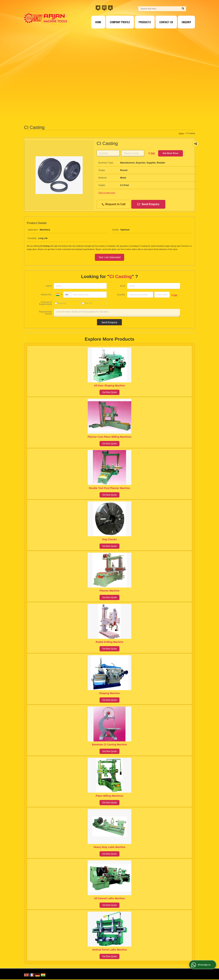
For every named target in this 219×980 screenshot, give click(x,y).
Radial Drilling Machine (109, 642)
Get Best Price (171, 153)
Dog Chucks (109, 539)
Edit (152, 153)
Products (145, 22)
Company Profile (120, 22)
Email (123, 286)
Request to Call (114, 204)
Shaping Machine (109, 693)
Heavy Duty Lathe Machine (109, 847)
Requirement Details (45, 313)
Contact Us (166, 22)
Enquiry (186, 22)
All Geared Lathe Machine (109, 898)
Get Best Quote (110, 392)
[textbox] (133, 153)
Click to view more (107, 193)
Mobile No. (46, 295)
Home (98, 22)
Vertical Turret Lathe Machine (109, 950)
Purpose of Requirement (45, 303)
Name (49, 286)
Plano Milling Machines (109, 796)
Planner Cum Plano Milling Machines (109, 437)
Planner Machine (109, 591)
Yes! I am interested (110, 257)
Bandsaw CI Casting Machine (109, 745)
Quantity (121, 295)
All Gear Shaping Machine (109, 386)
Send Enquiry (148, 204)
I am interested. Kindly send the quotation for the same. (117, 313)
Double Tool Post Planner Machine (109, 488)
